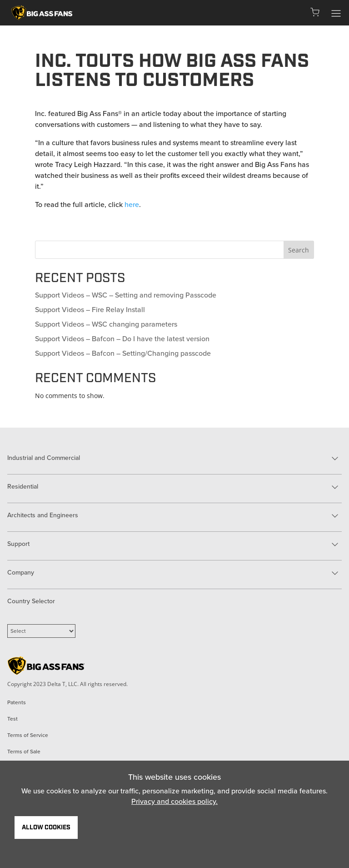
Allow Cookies (46, 828)
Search (299, 250)
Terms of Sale (24, 752)
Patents (17, 702)
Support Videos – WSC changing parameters (106, 324)
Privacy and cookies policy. (174, 801)
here (132, 204)
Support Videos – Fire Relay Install (90, 310)
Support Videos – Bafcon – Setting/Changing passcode (123, 353)
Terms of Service (28, 735)
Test (12, 719)
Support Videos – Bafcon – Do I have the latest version (122, 339)
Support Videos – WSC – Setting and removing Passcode (126, 295)
